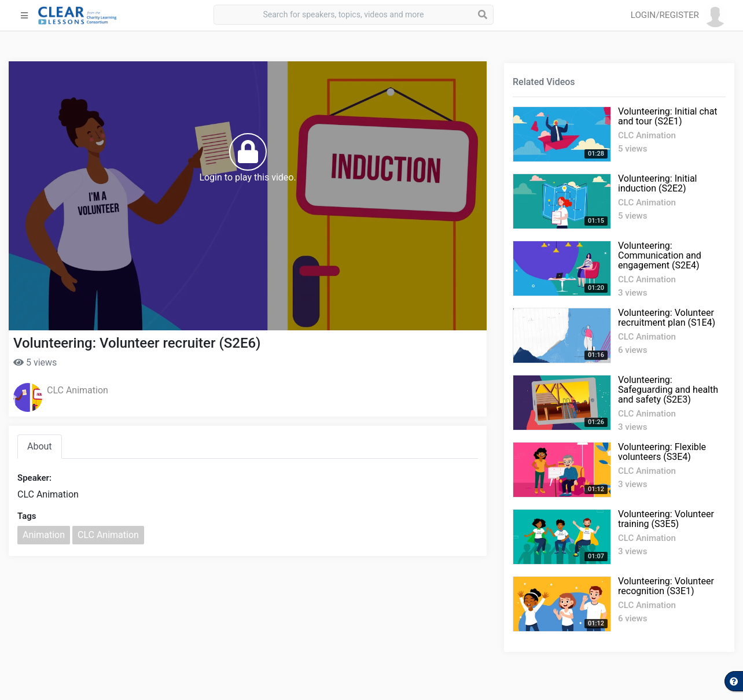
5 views (35, 362)
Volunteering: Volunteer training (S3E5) (666, 519)
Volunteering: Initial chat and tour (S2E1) (668, 116)
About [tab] (40, 446)
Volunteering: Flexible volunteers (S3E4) (662, 452)
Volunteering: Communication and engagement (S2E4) (660, 255)
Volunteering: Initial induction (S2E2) (657, 183)
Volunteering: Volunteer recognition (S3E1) (666, 586)
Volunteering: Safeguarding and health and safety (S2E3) (668, 390)
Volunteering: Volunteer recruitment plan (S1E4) (667, 318)
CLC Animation (78, 390)
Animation (44, 535)
